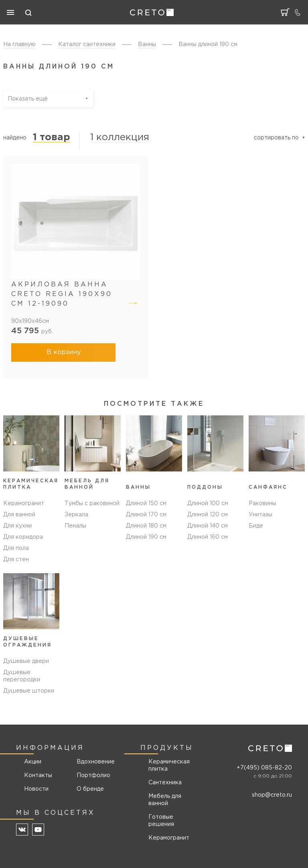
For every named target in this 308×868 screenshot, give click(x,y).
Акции (33, 762)
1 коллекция (120, 137)
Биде (256, 526)
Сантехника (165, 783)
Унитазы (260, 515)
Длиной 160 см (208, 537)
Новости (36, 789)
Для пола (16, 548)
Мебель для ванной (165, 800)
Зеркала (76, 515)
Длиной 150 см (146, 503)
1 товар (52, 137)
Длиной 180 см (146, 526)
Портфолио (93, 775)
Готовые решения (161, 821)
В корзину (64, 352)
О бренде (90, 789)
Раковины (262, 503)
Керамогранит (24, 503)
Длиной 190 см (146, 537)
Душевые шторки (29, 691)
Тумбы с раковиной (92, 503)
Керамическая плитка (169, 765)
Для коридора (23, 537)
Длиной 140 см (208, 526)
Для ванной (19, 515)
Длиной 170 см (146, 515)
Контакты (38, 775)
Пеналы (75, 526)
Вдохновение (93, 762)
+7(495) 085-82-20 (264, 768)
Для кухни (17, 526)
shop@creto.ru (272, 795)
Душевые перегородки (22, 676)
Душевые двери (26, 661)
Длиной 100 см (208, 503)
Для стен (16, 560)
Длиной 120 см (208, 515)
